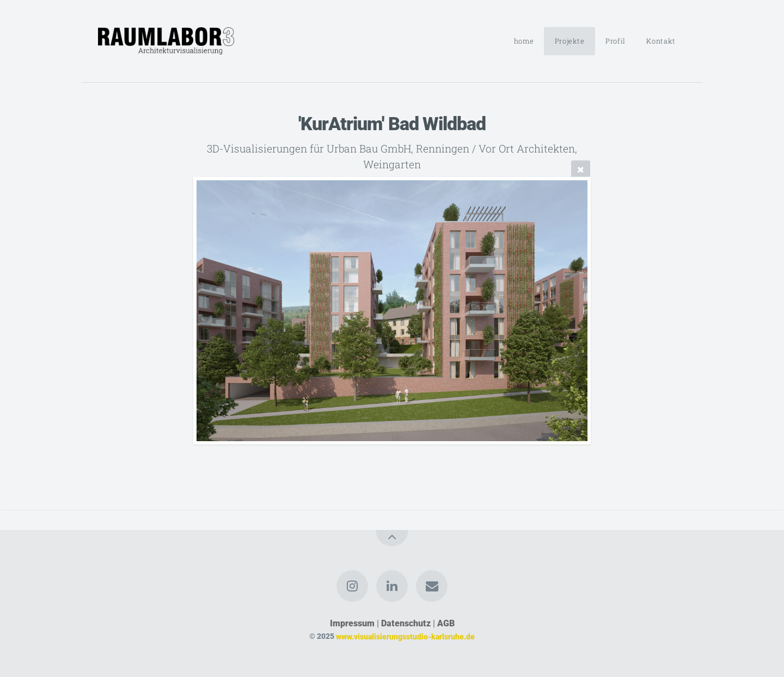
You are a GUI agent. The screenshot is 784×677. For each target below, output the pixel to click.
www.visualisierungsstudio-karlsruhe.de (405, 636)
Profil (615, 41)
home (524, 41)
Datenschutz (406, 623)
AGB (446, 623)
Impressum (352, 623)
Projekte (570, 41)
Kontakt (661, 41)
